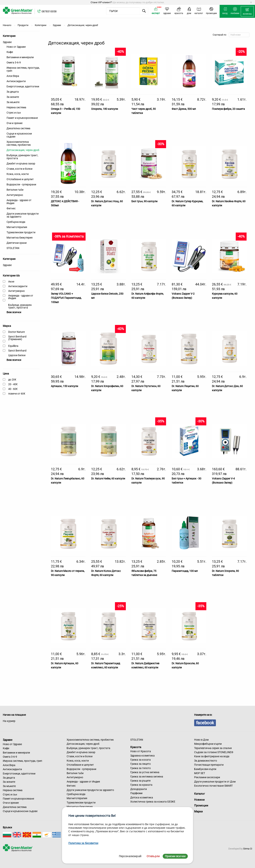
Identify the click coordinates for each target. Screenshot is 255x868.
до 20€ (12, 380)
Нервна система (16, 107)
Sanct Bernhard (17, 351)
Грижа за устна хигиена (145, 772)
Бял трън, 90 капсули (144, 201)
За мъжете (13, 102)
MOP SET (200, 773)
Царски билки (17, 355)
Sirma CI (248, 849)
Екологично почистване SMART (213, 786)
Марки (198, 812)
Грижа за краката (141, 785)
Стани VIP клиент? (101, 2)
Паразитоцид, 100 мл (185, 571)
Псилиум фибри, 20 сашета (228, 109)
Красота (136, 747)
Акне (11, 282)
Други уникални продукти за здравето (23, 215)
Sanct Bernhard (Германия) (17, 338)
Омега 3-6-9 (14, 62)
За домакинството (206, 761)
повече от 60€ (17, 394)
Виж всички (14, 312)
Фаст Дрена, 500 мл (184, 109)
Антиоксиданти (16, 81)
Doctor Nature (16, 332)
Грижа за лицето (141, 764)
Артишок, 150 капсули (64, 386)
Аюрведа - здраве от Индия (19, 202)
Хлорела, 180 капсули (105, 109)
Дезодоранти (139, 789)
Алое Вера (13, 76)
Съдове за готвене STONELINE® (214, 752)
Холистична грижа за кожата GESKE (153, 802)
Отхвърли (153, 856)
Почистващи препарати (209, 765)
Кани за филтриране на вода (212, 756)
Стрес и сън (14, 113)
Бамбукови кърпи (205, 769)
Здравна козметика (142, 756)
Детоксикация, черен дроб (23, 150)
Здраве (7, 42)
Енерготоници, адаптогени (23, 86)
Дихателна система (18, 128)
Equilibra (13, 346)
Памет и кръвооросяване (22, 118)
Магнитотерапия (17, 227)
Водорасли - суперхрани (21, 184)
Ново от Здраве (16, 47)
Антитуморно (15, 195)
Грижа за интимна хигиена (147, 777)
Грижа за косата (141, 760)
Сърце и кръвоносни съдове (19, 135)
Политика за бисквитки (83, 843)
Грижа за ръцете (140, 781)
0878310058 (49, 11)
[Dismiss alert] (251, 2)
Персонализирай (130, 856)
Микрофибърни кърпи (208, 744)
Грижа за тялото (141, 768)
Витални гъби (15, 190)
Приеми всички (175, 856)
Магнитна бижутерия (20, 238)
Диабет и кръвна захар (21, 163)
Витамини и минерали (20, 57)
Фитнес (11, 208)
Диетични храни (17, 243)
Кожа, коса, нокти (18, 174)
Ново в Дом (201, 740)
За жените (13, 97)
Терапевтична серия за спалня (213, 748)
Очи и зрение (15, 123)
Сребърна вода (16, 222)
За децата (13, 92)
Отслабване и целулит (20, 179)
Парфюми (136, 793)
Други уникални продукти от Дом (215, 782)
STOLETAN (13, 248)
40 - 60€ (13, 389)
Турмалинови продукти (21, 232)
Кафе (10, 52)
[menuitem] (247, 11)
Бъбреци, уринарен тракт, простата (22, 157)
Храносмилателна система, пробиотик (19, 143)
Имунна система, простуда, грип (23, 69)
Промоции (201, 806)
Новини (199, 800)
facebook (205, 723)
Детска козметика (142, 797)
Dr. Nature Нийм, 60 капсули (108, 479)
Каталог (199, 794)
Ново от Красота (141, 751)
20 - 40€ (13, 384)
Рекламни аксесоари (207, 777)
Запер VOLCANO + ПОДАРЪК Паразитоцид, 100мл (66, 298)
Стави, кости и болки (19, 169)
